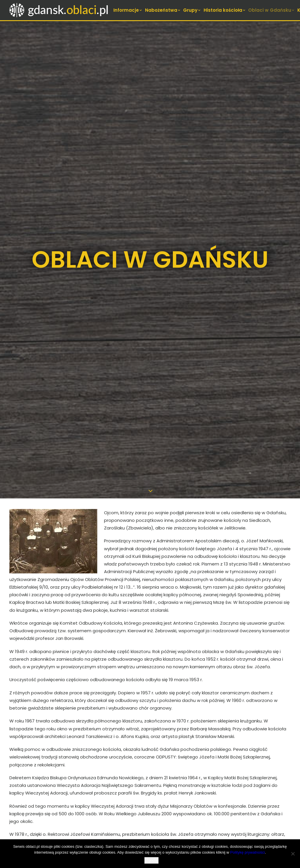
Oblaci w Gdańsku (272, 10)
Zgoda (152, 860)
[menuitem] (128, 10)
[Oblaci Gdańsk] (59, 10)
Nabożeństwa (163, 10)
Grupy (192, 10)
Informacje (128, 10)
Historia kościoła (225, 10)
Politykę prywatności (248, 852)
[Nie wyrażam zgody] (293, 854)
